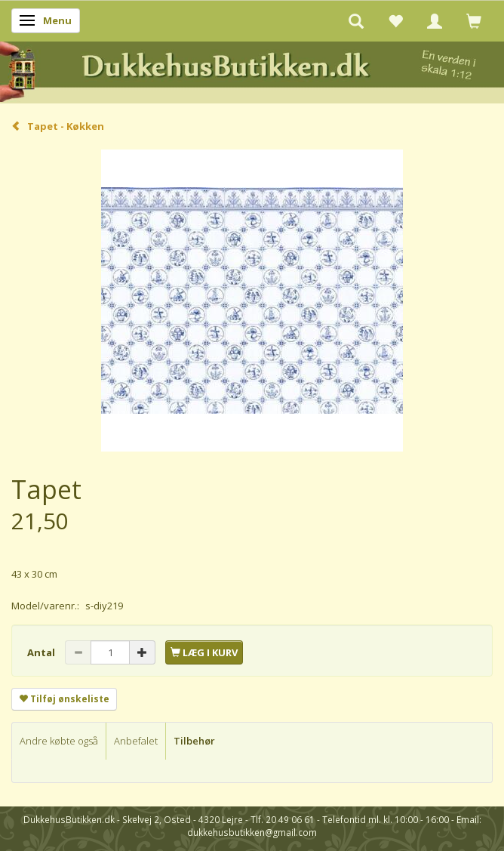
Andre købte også (59, 741)
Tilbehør (194, 741)
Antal (42, 652)
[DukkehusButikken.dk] (252, 70)
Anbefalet (136, 741)
